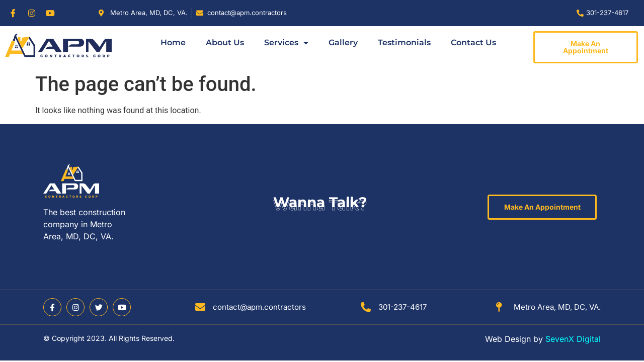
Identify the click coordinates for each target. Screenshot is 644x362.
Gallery (343, 42)
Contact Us (473, 42)
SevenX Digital (573, 339)
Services (286, 43)
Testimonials (404, 42)
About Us (225, 42)
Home (173, 42)
